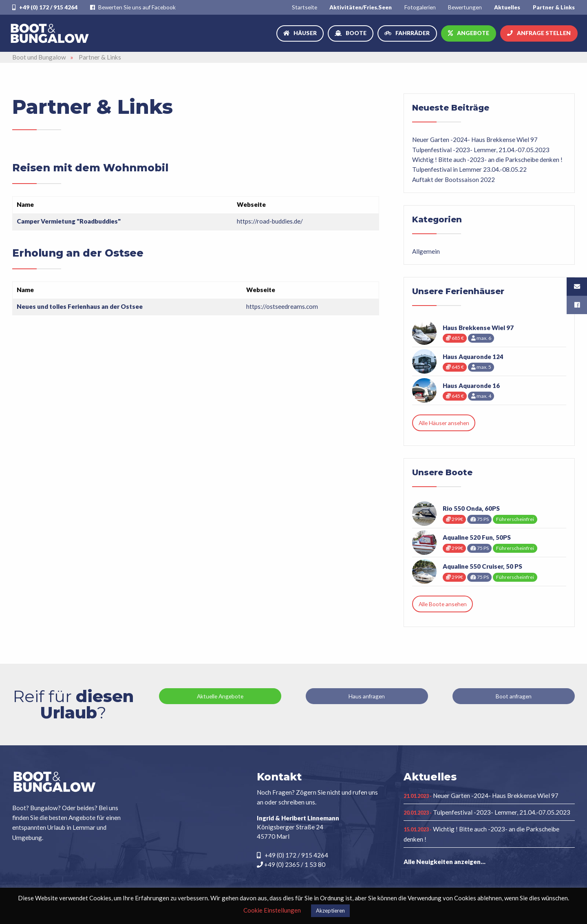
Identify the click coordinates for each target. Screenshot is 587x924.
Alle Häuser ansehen (444, 423)
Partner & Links (554, 7)
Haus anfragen (367, 696)
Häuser (305, 33)
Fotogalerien (420, 7)
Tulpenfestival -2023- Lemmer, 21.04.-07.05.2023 (481, 150)
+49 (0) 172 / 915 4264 (45, 7)
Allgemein (426, 251)
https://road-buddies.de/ (270, 221)
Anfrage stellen (544, 33)
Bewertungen (465, 7)
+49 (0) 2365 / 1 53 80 (291, 864)
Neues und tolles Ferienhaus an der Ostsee (80, 306)
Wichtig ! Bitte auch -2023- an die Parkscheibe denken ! (487, 160)
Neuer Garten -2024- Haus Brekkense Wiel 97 (475, 140)
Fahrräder (413, 33)
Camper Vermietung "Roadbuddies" (69, 221)
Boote (356, 33)
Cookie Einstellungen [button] (272, 910)
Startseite (305, 7)
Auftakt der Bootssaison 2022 (453, 179)
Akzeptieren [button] (330, 911)
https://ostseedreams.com (282, 306)
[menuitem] (305, 7)
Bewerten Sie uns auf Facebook (133, 7)
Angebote (473, 33)
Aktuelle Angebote (220, 696)
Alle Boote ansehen (443, 604)
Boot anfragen (514, 696)
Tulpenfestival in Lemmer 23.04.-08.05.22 (469, 169)
